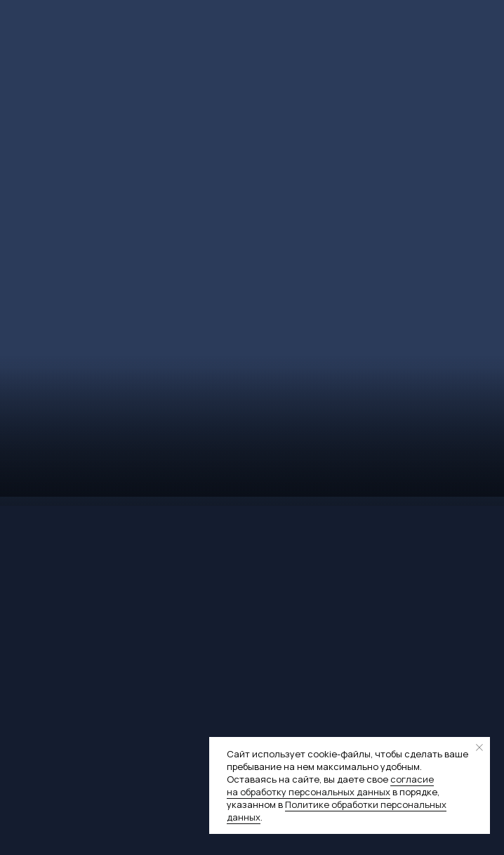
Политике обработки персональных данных (337, 811)
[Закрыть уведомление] (479, 748)
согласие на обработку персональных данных (330, 785)
